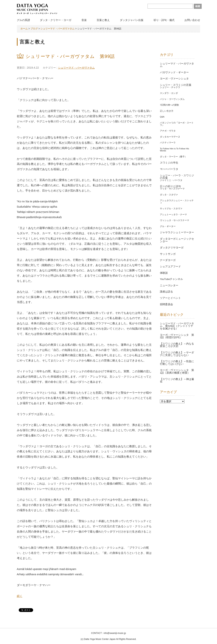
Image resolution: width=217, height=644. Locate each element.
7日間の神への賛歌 (169, 105)
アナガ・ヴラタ (168, 131)
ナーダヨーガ (168, 260)
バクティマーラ (168, 143)
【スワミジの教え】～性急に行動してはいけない (177, 363)
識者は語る (166, 292)
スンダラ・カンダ (169, 93)
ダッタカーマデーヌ (170, 137)
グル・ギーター (168, 226)
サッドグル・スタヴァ (171, 209)
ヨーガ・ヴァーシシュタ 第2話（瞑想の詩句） (177, 336)
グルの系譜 (23, 20)
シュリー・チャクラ (170, 87)
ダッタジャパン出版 (132, 20)
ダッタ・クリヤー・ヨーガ (56, 20)
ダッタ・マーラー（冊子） (173, 157)
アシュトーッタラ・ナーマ (173, 215)
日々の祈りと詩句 (170, 186)
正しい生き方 (167, 111)
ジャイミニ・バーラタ (171, 180)
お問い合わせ (192, 20)
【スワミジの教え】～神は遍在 (177, 380)
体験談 (164, 273)
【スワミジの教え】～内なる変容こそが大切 (177, 345)
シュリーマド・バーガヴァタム (76, 68)
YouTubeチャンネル (171, 279)
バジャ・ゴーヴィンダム (172, 99)
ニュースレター (169, 285)
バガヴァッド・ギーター (174, 72)
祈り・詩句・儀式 (164, 20)
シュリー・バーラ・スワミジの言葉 (177, 177)
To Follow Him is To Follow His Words (174, 150)
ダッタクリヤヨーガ (172, 248)
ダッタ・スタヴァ (169, 195)
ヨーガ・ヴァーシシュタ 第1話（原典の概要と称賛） (177, 371)
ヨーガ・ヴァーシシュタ (174, 79)
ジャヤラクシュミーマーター (177, 232)
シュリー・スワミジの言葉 (176, 85)
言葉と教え (103, 20)
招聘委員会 (166, 304)
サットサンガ (168, 254)
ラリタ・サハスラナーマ (172, 189)
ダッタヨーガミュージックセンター (177, 240)
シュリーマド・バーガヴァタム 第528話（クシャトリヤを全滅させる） (177, 326)
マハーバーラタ (169, 169)
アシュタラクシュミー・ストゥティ (177, 202)
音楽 (84, 20)
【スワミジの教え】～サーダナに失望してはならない (177, 354)
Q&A (162, 117)
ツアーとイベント (170, 298)
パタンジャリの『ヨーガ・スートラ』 (177, 124)
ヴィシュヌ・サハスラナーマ (174, 220)
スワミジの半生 (169, 163)
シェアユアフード (170, 267)
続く (20, 596)
